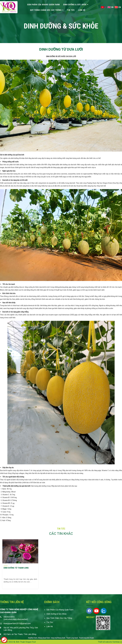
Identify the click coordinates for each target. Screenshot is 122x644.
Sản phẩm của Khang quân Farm (43, 5)
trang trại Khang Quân (58, 638)
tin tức (71, 10)
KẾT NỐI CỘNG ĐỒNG (99, 602)
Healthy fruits (33, 638)
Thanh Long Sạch (72, 638)
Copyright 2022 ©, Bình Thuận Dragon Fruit (18, 642)
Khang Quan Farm (44, 638)
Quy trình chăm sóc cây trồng (46, 10)
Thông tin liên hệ (12, 602)
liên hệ (82, 10)
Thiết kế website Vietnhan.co (110, 642)
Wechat (90, 617)
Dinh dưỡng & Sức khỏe (75, 5)
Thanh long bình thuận (86, 638)
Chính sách (52, 602)
